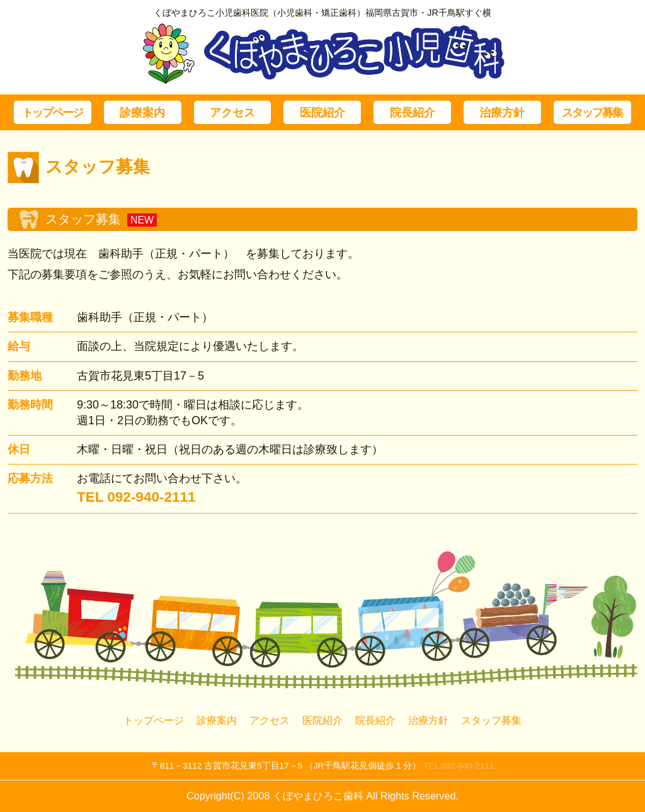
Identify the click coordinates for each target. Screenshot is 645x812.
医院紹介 (322, 113)
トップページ (52, 113)
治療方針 (502, 113)
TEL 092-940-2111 (459, 766)
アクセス (232, 113)
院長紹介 (413, 113)
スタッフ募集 (592, 113)
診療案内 (142, 113)
